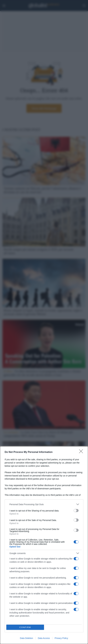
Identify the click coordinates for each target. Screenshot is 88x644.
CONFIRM (25, 627)
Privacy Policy (61, 638)
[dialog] (44, 545)
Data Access (44, 638)
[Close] (82, 452)
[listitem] (44, 504)
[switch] (76, 511)
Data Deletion (26, 638)
